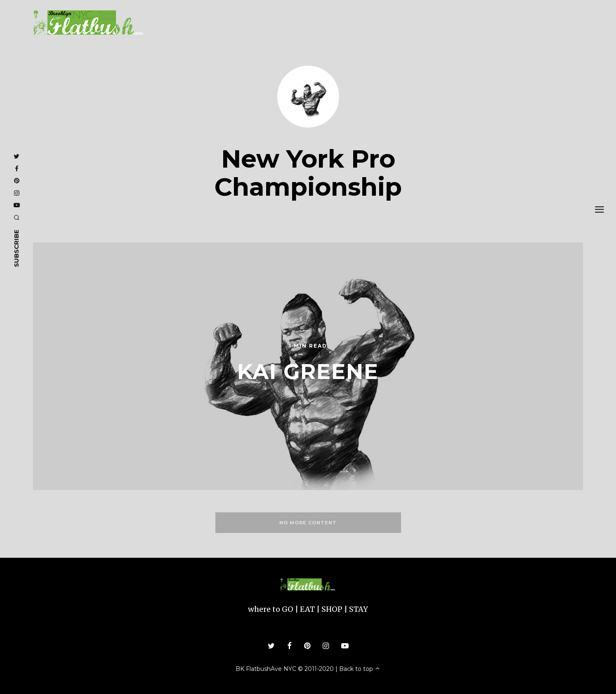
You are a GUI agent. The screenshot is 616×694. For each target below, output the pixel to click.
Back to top (360, 669)
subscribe (16, 248)
